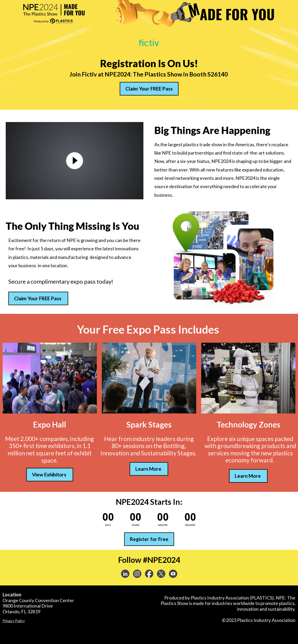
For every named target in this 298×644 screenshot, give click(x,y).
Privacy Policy (14, 621)
